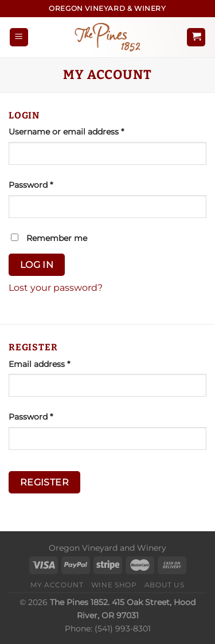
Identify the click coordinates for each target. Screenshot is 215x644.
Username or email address (84, 131)
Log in (37, 265)
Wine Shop (114, 585)
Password (48, 184)
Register (45, 482)
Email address (57, 364)
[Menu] (19, 37)
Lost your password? (56, 288)
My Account (57, 585)
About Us (165, 585)
